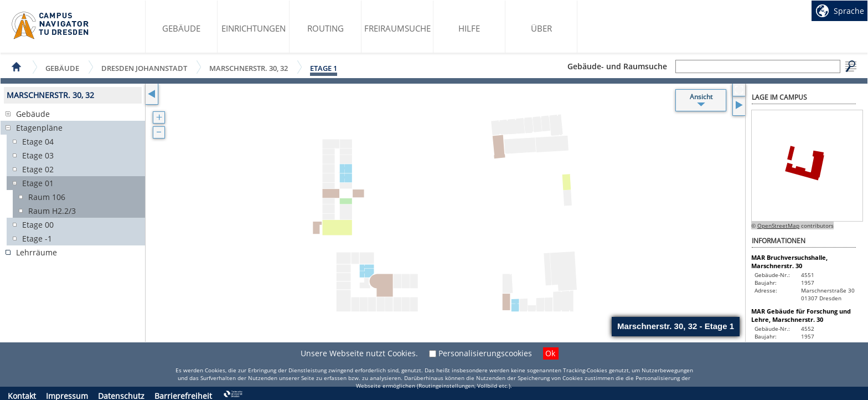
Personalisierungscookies (485, 353)
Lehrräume (37, 252)
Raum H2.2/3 (52, 211)
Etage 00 (38, 225)
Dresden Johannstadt (144, 68)
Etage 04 (38, 142)
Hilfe (469, 28)
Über (541, 28)
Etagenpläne (39, 128)
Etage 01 (38, 183)
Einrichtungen (254, 28)
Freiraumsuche (397, 28)
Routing (325, 28)
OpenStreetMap (778, 225)
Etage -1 (37, 239)
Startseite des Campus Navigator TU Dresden (51, 25)
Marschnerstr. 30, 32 (249, 68)
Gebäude (181, 28)
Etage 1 (324, 68)
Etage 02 (38, 169)
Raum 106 (47, 197)
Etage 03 (38, 155)
